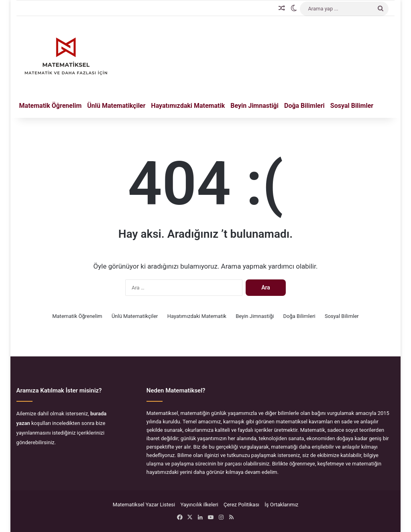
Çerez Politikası (241, 505)
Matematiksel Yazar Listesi (144, 505)
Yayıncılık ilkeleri (199, 505)
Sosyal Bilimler (352, 106)
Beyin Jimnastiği (254, 106)
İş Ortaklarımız (281, 505)
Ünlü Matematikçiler (116, 106)
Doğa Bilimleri (304, 106)
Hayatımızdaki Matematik (188, 106)
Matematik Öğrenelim (51, 106)
